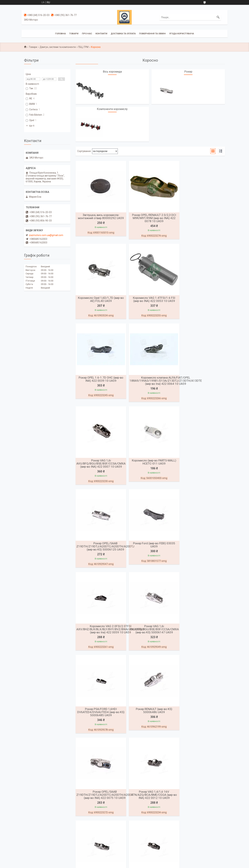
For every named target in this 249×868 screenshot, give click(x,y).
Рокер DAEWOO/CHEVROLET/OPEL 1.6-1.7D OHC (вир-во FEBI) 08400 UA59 (150, 721)
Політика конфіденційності (145, 865)
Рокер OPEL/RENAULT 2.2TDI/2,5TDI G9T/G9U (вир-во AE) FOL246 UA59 (150, 805)
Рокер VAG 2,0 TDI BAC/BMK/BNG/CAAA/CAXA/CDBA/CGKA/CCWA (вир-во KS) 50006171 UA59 (108, 721)
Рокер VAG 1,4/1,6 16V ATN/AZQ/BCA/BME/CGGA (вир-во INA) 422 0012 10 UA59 (100, 635)
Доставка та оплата (123, 34)
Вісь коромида (112, 72)
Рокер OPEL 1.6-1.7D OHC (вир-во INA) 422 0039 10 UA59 (150, 300)
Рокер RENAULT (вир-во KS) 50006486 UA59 (150, 550)
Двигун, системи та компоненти (58, 47)
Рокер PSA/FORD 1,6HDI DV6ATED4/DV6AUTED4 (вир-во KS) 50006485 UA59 (100, 552)
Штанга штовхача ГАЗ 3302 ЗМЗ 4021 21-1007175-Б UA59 (100, 803)
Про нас (87, 34)
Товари (74, 34)
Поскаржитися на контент (117, 865)
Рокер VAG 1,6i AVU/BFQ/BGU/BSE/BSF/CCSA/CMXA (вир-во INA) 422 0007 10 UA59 (101, 385)
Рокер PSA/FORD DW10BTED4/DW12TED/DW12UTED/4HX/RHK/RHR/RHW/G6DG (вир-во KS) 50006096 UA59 (169, 635)
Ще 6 (32, 126)
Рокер (188, 72)
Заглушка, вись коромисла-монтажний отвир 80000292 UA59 (100, 216)
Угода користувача (182, 34)
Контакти (101, 34)
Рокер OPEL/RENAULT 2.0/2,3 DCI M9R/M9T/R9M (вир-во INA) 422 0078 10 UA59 (150, 218)
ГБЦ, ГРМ (83, 47)
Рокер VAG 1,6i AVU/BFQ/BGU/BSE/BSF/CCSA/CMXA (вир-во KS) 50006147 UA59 (202, 468)
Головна (60, 34)
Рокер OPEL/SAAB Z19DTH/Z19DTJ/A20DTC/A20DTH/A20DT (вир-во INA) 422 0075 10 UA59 (206, 552)
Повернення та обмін (152, 34)
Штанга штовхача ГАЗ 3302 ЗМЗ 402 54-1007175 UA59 (201, 720)
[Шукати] (218, 17)
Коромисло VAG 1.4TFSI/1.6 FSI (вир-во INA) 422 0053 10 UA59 (100, 300)
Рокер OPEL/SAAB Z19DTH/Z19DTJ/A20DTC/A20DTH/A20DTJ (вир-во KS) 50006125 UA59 (207, 385)
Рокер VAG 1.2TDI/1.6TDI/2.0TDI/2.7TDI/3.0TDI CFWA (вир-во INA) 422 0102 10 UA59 (202, 636)
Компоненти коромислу (112, 109)
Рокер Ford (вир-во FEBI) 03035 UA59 (100, 467)
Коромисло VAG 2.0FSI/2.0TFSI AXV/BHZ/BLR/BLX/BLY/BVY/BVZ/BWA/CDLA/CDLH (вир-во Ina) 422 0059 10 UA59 (161, 468)
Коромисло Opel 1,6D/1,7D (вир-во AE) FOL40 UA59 (201, 216)
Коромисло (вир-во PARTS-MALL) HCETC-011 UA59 (150, 383)
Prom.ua (141, 862)
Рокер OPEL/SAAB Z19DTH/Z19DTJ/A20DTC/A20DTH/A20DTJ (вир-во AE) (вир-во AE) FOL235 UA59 (207, 805)
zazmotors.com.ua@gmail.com (46, 235)
